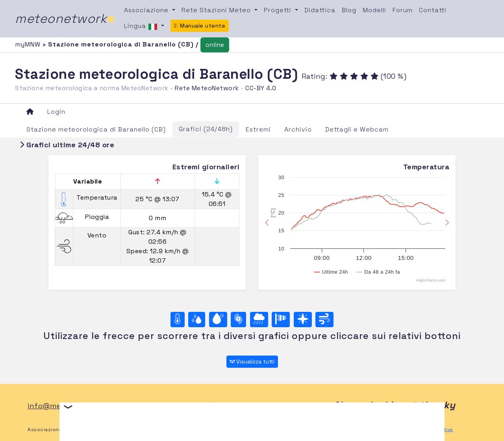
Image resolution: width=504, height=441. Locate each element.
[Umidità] (197, 320)
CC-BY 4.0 (261, 88)
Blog (349, 10)
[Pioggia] (259, 320)
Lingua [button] (142, 26)
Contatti (433, 10)
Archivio (298, 129)
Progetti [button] (279, 10)
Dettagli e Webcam (357, 129)
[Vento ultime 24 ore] (324, 320)
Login (56, 112)
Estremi (258, 129)
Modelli (374, 10)
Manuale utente (200, 26)
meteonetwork (65, 19)
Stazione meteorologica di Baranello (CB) (96, 129)
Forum (403, 10)
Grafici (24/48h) (206, 129)
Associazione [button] (147, 10)
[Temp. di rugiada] (218, 320)
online (215, 45)
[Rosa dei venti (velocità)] (281, 320)
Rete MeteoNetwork (207, 88)
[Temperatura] (178, 320)
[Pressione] (238, 320)
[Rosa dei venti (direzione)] (303, 320)
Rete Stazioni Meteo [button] (217, 10)
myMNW (29, 44)
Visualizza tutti (252, 361)
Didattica (320, 10)
